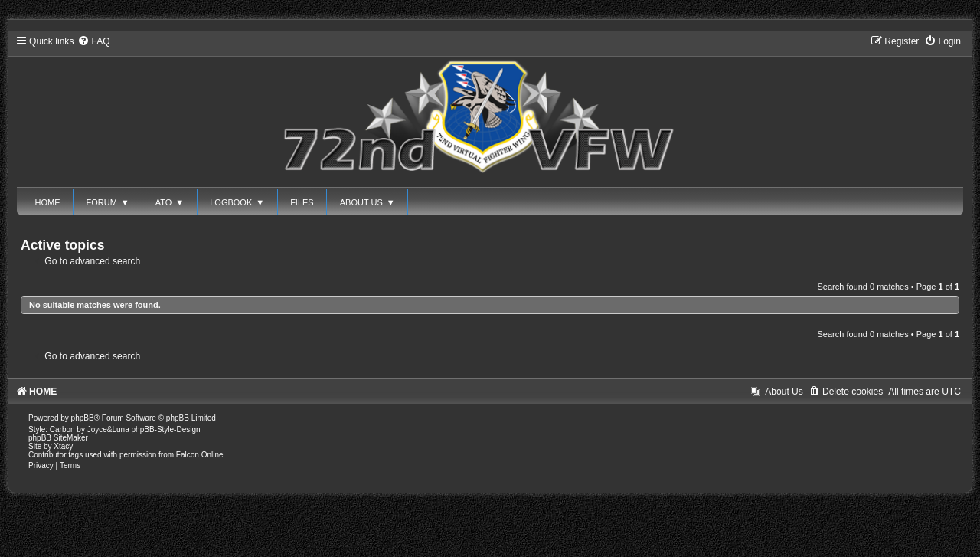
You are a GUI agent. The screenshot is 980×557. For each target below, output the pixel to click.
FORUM (108, 202)
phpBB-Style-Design (166, 429)
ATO (170, 202)
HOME (48, 202)
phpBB (83, 418)
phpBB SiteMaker (58, 438)
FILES (302, 202)
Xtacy (63, 446)
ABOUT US (367, 202)
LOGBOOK (237, 202)
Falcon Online (200, 455)
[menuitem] (93, 41)
